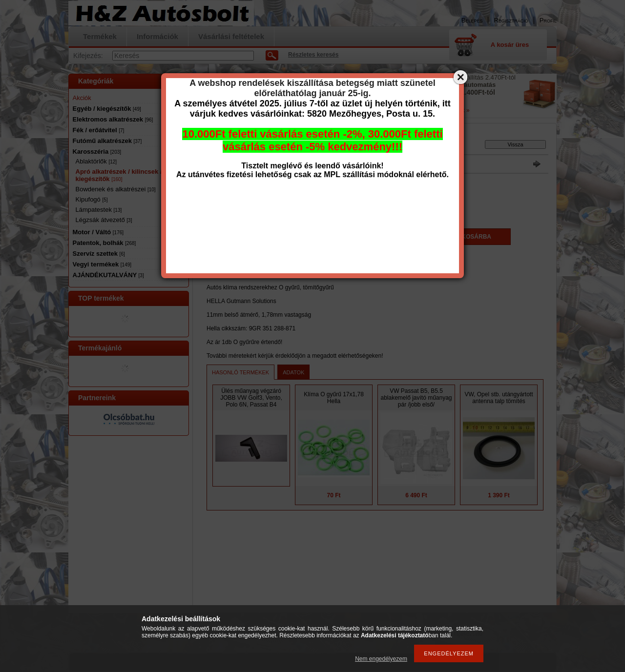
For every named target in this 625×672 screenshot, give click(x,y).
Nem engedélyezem (381, 659)
